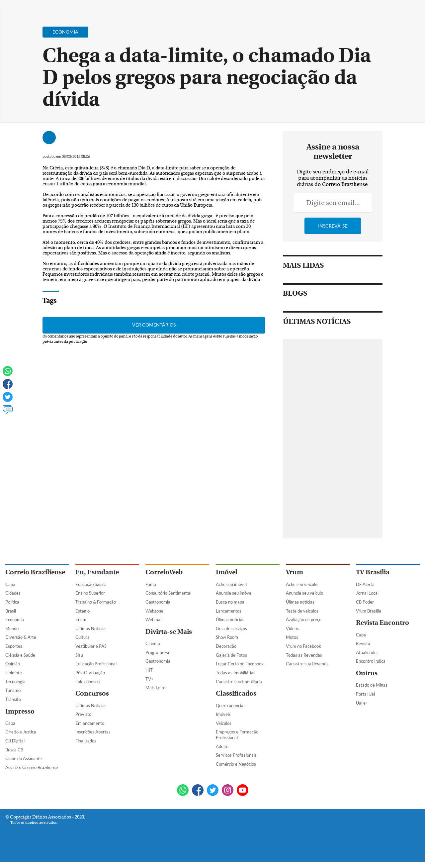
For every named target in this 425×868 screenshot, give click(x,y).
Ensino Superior (90, 593)
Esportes (14, 646)
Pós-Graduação (90, 673)
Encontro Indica (371, 661)
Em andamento (90, 723)
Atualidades (367, 652)
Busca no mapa (230, 602)
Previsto (83, 714)
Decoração (226, 646)
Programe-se (158, 652)
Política (12, 602)
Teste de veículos (302, 611)
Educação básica (91, 584)
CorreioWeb (164, 572)
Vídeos (292, 628)
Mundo (12, 628)
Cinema (153, 643)
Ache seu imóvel (231, 584)
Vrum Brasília (369, 611)
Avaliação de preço (304, 620)
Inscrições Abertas (93, 732)
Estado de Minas (372, 685)
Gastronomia (158, 602)
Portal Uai (365, 694)
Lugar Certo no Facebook (240, 664)
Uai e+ (362, 703)
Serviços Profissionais (236, 755)
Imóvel (227, 572)
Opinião (13, 664)
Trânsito (13, 699)
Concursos (92, 693)
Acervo (165, 9)
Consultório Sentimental (168, 593)
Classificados (236, 693)
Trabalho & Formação (96, 602)
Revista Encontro (382, 623)
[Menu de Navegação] (18, 8)
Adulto (222, 746)
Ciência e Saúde (20, 655)
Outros (367, 673)
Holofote (14, 673)
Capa (10, 584)
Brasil (11, 611)
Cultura (83, 637)
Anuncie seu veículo (304, 593)
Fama (151, 584)
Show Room (227, 637)
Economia (15, 620)
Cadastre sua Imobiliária (239, 682)
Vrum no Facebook (303, 646)
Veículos (224, 723)
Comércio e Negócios (236, 764)
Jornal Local (367, 593)
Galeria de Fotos (231, 655)
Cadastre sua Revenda (307, 664)
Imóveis (223, 714)
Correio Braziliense (35, 572)
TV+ (150, 679)
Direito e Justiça (21, 732)
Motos (292, 637)
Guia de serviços (231, 628)
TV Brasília (373, 572)
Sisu (79, 655)
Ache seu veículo (302, 584)
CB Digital (15, 741)
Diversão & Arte (21, 637)
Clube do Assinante (24, 758)
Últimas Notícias (91, 628)
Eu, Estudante (97, 572)
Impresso (20, 711)
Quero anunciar (230, 706)
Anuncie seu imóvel (234, 593)
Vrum (295, 572)
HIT (149, 670)
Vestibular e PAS (91, 646)
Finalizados (86, 741)
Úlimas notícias (230, 620)
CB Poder (365, 602)
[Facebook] (377, 11)
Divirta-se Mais (169, 632)
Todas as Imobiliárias (236, 673)
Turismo (13, 690)
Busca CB (14, 750)
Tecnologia (15, 682)
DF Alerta (365, 584)
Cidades (13, 593)
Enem (81, 620)
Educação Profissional (96, 664)
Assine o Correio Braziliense (32, 767)
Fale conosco (87, 682)
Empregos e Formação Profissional (237, 735)
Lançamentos (229, 611)
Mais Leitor (156, 688)
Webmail (154, 620)
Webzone (154, 611)
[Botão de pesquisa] (37, 8)
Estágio (83, 611)
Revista (363, 643)
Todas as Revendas (304, 655)
